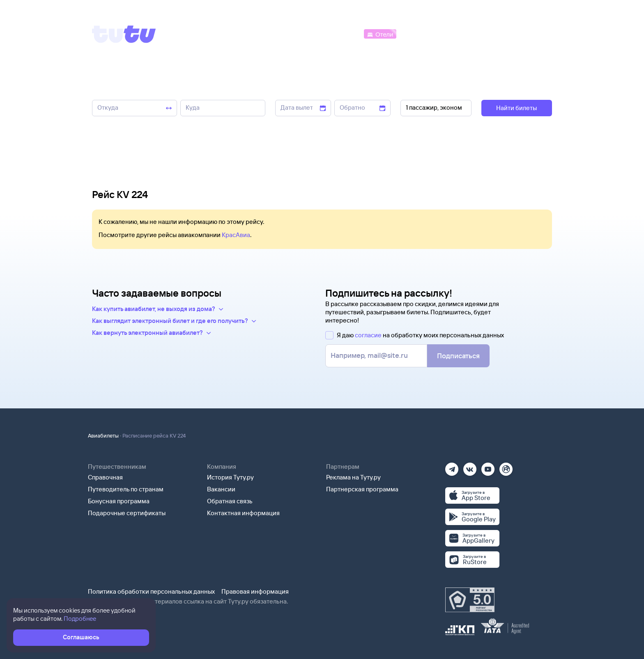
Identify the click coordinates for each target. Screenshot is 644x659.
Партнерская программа (362, 489)
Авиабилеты (103, 435)
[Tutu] (124, 34)
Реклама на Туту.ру (353, 477)
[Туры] (454, 33)
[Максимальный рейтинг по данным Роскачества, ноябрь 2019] (470, 600)
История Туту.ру (230, 477)
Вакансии (221, 489)
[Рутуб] (506, 467)
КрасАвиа (236, 235)
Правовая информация (255, 591)
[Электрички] (418, 33)
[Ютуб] (488, 467)
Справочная (105, 477)
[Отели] (380, 33)
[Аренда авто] (491, 33)
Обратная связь (230, 501)
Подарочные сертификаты (127, 513)
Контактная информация (243, 513)
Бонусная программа (119, 501)
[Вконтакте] (470, 467)
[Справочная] (535, 33)
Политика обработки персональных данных (151, 591)
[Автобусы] (345, 33)
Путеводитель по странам (126, 489)
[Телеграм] (452, 467)
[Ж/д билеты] (301, 33)
